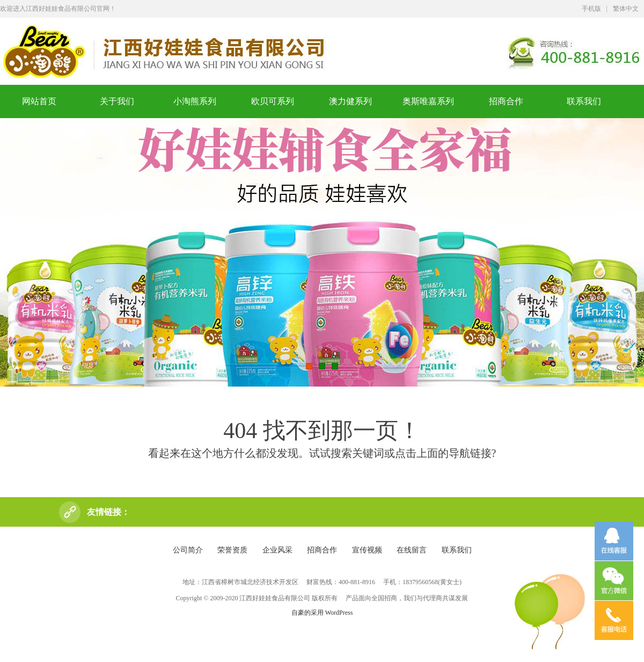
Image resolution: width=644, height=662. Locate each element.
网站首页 (39, 101)
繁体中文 (626, 9)
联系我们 (584, 101)
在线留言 (412, 550)
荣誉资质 (232, 550)
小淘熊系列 (195, 101)
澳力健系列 (350, 101)
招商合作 (506, 101)
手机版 (591, 9)
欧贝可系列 (273, 101)
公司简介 (188, 550)
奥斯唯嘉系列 (428, 101)
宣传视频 (367, 550)
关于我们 (117, 101)
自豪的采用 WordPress (322, 613)
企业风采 (277, 550)
